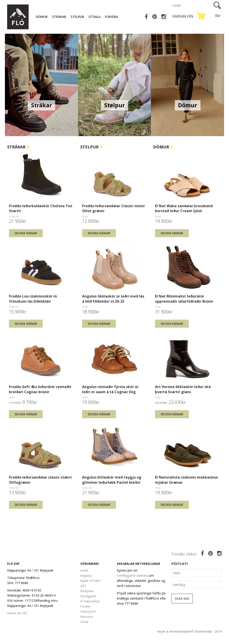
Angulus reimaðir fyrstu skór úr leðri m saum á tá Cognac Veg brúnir (110, 389)
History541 (88, 611)
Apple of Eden (90, 581)
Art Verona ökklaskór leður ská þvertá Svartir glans (183, 389)
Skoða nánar (26, 233)
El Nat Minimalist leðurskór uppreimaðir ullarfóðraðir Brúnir (184, 299)
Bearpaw (87, 591)
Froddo (86, 606)
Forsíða (112, 17)
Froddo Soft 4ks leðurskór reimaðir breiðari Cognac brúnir (40, 389)
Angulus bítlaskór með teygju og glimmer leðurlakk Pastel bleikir (112, 480)
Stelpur (78, 17)
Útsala (95, 17)
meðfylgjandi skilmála (132, 575)
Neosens (87, 617)
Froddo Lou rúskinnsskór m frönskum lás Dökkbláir (33, 299)
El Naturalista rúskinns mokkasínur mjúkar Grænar (187, 480)
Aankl (84, 570)
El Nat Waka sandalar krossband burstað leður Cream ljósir (184, 208)
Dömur (43, 17)
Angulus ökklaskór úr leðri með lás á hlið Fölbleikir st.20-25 (113, 299)
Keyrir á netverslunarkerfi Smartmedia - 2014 (190, 631)
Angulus (86, 575)
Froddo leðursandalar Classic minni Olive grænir (113, 208)
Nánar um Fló (17, 613)
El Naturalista (90, 601)
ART (83, 586)
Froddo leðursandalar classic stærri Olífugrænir (40, 480)
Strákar (60, 17)
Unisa (84, 622)
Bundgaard (88, 596)
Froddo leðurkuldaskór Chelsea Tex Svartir (41, 208)
